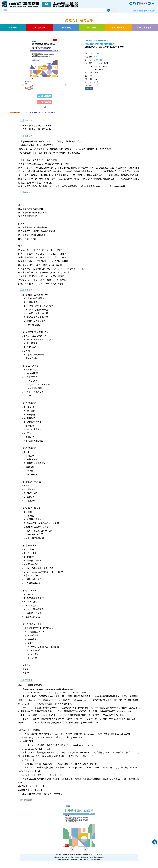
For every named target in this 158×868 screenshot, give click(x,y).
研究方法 (105, 41)
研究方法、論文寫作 (93, 41)
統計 (101, 44)
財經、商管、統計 (92, 44)
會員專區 (146, 11)
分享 (44, 107)
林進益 (96, 54)
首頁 (135, 11)
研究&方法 (98, 60)
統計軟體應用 (109, 44)
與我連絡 (153, 11)
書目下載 (140, 11)
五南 (95, 57)
